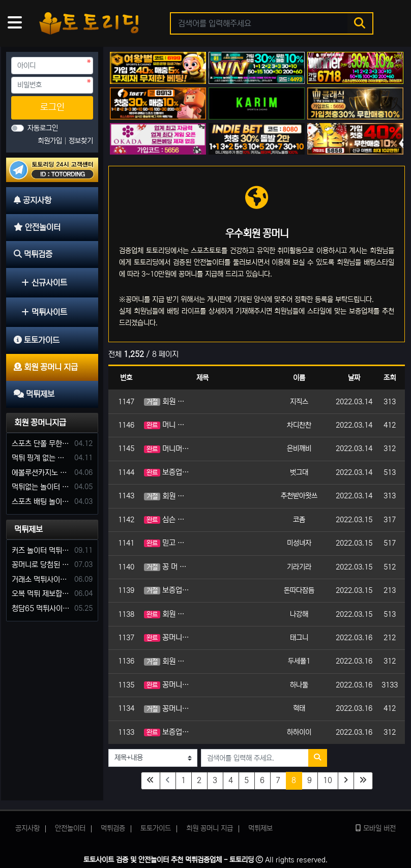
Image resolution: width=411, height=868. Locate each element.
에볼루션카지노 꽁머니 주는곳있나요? (41, 473)
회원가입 (51, 141)
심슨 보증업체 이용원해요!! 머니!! (167, 519)
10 (328, 780)
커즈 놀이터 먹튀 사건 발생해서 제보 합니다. (41, 550)
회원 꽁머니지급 (40, 423)
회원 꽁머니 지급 (167, 614)
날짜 (354, 378)
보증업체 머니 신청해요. (167, 590)
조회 (390, 378)
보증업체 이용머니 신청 (167, 732)
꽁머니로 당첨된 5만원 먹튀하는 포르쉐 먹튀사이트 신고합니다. (41, 565)
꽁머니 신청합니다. (167, 637)
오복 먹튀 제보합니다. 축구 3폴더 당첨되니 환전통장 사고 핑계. (41, 594)
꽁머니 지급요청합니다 (167, 709)
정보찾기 (81, 141)
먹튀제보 (28, 529)
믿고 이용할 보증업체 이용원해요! (167, 543)
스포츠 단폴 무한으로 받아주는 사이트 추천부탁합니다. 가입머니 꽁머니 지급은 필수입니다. (41, 444)
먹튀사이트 (44, 312)
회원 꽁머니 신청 (167, 401)
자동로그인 (43, 128)
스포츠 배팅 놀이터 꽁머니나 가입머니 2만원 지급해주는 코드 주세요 (41, 502)
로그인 (52, 107)
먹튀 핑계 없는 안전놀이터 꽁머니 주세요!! (41, 458)
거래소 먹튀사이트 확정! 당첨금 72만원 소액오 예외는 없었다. (41, 579)
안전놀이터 (70, 828)
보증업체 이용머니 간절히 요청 (167, 472)
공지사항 (27, 828)
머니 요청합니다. (167, 425)
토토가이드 (156, 828)
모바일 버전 (376, 828)
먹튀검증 (113, 828)
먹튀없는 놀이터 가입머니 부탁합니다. (41, 487)
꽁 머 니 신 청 (167, 567)
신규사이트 (44, 283)
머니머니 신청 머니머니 (167, 449)
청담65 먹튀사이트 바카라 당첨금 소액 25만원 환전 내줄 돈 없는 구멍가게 (41, 608)
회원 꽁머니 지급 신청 (167, 496)
